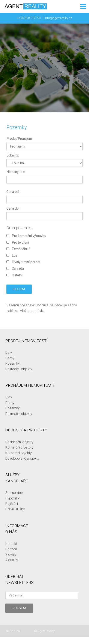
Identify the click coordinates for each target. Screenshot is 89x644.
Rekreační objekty (19, 369)
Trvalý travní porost (23, 262)
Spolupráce (14, 493)
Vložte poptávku (32, 311)
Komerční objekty (19, 453)
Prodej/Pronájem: (20, 139)
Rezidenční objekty (19, 442)
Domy (10, 358)
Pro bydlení (18, 242)
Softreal (13, 631)
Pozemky (13, 363)
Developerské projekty (22, 458)
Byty (9, 353)
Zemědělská (18, 249)
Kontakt (11, 544)
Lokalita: (13, 155)
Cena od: (13, 192)
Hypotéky (13, 498)
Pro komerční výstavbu (26, 236)
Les (12, 256)
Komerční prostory (19, 447)
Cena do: (13, 208)
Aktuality (12, 560)
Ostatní (14, 275)
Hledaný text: (16, 172)
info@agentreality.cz (58, 18)
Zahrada (15, 269)
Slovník (11, 555)
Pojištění (12, 504)
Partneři (11, 549)
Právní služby (15, 509)
